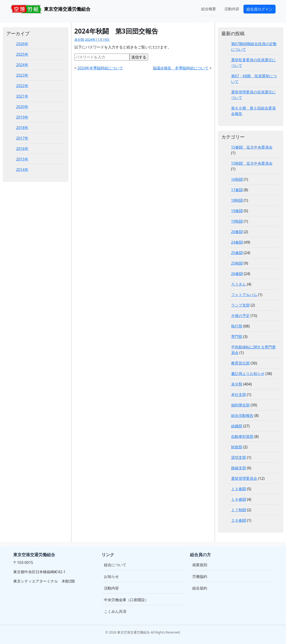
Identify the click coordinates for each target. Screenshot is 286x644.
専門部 (237, 337)
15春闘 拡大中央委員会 (252, 147)
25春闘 (237, 253)
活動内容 (232, 9)
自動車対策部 (242, 436)
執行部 (237, 326)
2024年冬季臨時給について (100, 68)
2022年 (22, 86)
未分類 (79, 39)
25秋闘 (237, 263)
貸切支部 (239, 457)
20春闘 (237, 232)
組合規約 (200, 588)
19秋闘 (237, 221)
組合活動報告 (242, 416)
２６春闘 (239, 520)
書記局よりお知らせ (248, 374)
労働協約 (200, 576)
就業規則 (200, 565)
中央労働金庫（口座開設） (126, 600)
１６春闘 (239, 499)
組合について (115, 565)
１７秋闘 (239, 510)
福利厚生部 (240, 405)
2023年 (22, 75)
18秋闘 (237, 200)
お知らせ (111, 576)
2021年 (22, 96)
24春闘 (237, 242)
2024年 (22, 65)
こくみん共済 (115, 611)
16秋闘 (237, 179)
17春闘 (237, 190)
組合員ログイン (259, 9)
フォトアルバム (244, 295)
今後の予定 (240, 316)
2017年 (22, 138)
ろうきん (239, 284)
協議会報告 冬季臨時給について (181, 68)
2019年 (22, 117)
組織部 (237, 426)
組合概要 (209, 9)
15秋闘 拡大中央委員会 (252, 163)
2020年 (22, 107)
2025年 (22, 54)
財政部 (237, 447)
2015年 (22, 159)
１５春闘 (239, 489)
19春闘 (237, 211)
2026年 (22, 44)
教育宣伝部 (240, 363)
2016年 (22, 149)
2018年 (22, 128)
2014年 (22, 170)
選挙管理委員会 (244, 478)
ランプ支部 (240, 305)
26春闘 (237, 274)
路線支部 (239, 468)
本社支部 (239, 395)
